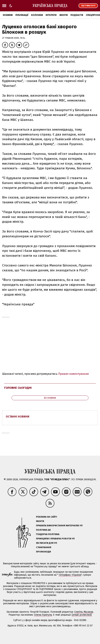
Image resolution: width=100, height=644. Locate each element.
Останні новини (18, 417)
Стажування (44, 547)
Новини (8, 15)
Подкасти (77, 15)
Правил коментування (74, 374)
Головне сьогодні (18, 388)
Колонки (37, 15)
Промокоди (43, 552)
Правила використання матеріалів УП (59, 526)
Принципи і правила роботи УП (55, 539)
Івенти (64, 15)
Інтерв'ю (51, 15)
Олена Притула (43, 615)
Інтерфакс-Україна (70, 575)
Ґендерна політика (48, 534)
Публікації (22, 15)
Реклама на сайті (47, 517)
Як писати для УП (47, 543)
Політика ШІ (43, 530)
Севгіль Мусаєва (84, 612)
